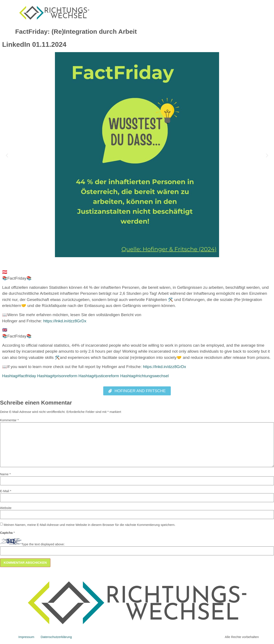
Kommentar (9, 420)
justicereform (99, 376)
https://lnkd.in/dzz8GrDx (65, 321)
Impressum (26, 637)
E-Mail (6, 491)
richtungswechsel (144, 376)
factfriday (19, 376)
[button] (7, 155)
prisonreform (57, 376)
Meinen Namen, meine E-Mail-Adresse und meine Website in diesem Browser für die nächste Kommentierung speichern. (89, 525)
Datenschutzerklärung (56, 637)
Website (6, 508)
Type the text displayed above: (43, 544)
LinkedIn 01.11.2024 (34, 44)
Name (5, 474)
